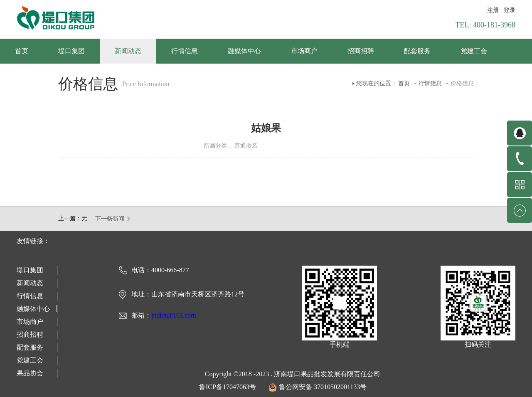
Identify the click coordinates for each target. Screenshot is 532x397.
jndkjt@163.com (174, 315)
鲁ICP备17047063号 (228, 387)
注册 (493, 10)
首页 (22, 51)
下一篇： (113, 219)
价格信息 (462, 83)
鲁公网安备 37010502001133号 (323, 387)
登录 (510, 10)
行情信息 (430, 83)
